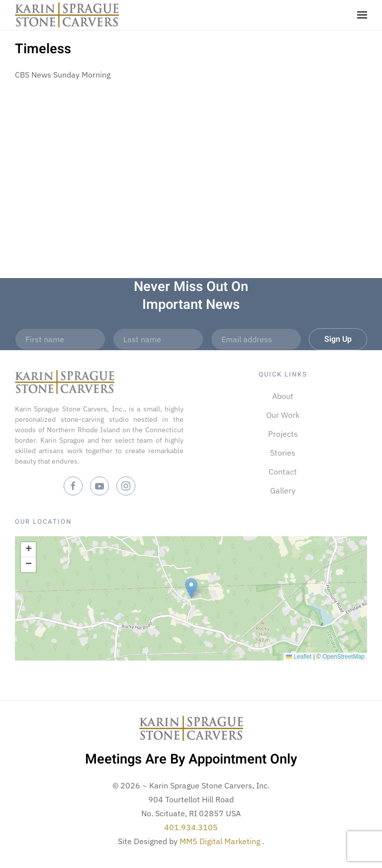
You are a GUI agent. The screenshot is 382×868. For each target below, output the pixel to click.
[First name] (60, 339)
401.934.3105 (191, 827)
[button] (362, 15)
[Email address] (256, 339)
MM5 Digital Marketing (221, 841)
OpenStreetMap (343, 657)
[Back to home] (67, 15)
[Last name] (158, 339)
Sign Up (338, 339)
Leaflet (299, 657)
